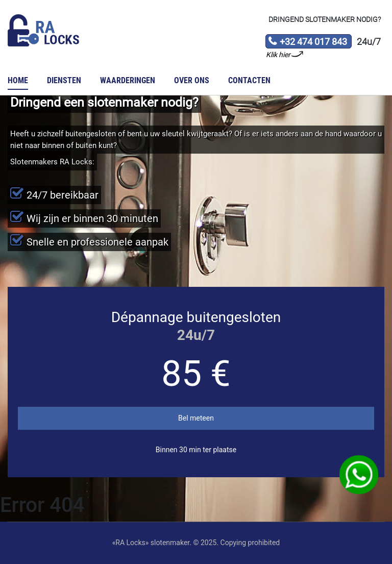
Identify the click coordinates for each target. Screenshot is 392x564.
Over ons (192, 80)
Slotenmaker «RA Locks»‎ (43, 31)
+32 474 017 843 (308, 42)
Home (18, 80)
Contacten (249, 80)
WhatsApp (359, 475)
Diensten (64, 80)
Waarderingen (128, 80)
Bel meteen (196, 418)
